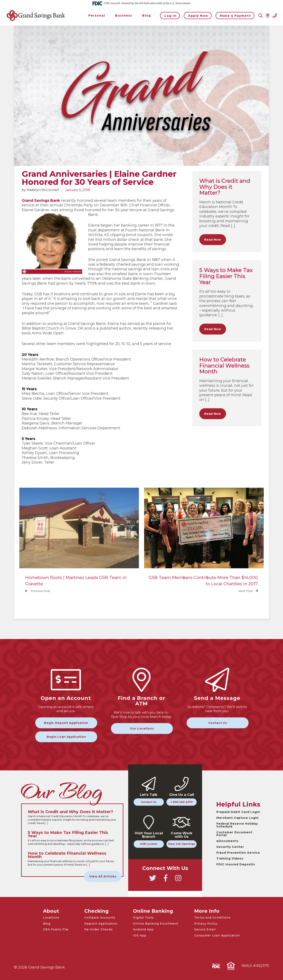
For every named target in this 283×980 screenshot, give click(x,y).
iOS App (140, 935)
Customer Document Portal (234, 834)
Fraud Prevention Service (238, 853)
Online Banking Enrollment (156, 924)
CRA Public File (56, 929)
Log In (170, 16)
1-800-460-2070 (182, 802)
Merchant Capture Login (238, 818)
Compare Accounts (100, 918)
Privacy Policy (206, 924)
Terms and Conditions (212, 918)
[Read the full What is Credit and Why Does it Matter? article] (72, 817)
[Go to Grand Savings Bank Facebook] (166, 880)
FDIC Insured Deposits (236, 864)
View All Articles (103, 876)
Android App (143, 929)
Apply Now (198, 16)
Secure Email (205, 929)
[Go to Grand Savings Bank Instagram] (178, 880)
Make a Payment (235, 16)
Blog (47, 924)
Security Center (230, 847)
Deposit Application (101, 924)
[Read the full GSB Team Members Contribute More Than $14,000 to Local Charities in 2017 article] (204, 543)
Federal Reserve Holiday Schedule (237, 825)
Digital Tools (143, 918)
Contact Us (218, 723)
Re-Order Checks (99, 929)
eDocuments (227, 841)
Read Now (213, 240)
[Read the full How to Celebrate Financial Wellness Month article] (72, 859)
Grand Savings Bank (41, 201)
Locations (51, 918)
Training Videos (230, 858)
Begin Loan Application (66, 737)
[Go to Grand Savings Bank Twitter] (153, 880)
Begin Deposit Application (66, 723)
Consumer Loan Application (217, 935)
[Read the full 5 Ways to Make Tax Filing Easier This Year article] (72, 838)
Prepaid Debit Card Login (238, 812)
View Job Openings (182, 844)
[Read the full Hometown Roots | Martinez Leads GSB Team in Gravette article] (79, 543)
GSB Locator (149, 844)
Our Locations (142, 729)
